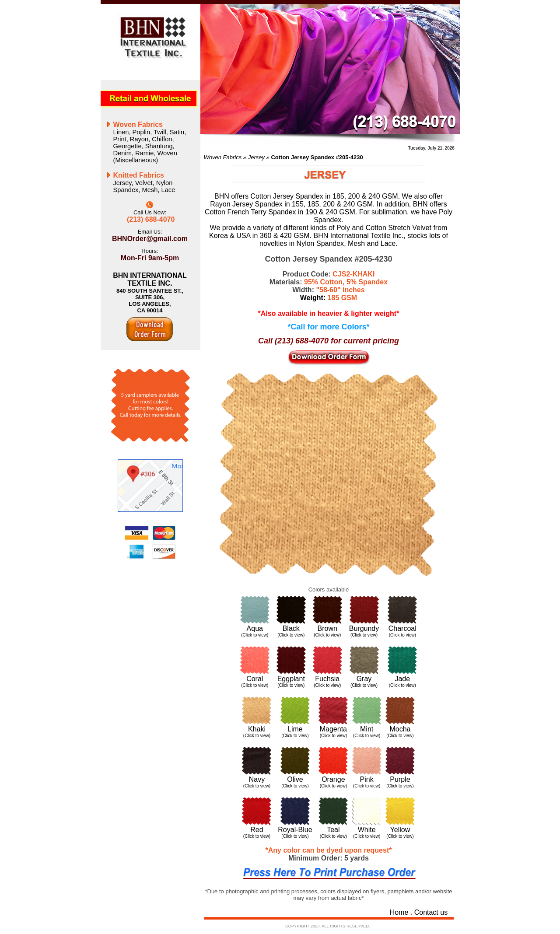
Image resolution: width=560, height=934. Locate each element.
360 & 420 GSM (285, 236)
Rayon (139, 139)
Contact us (431, 912)
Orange (333, 779)
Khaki (257, 729)
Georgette (128, 146)
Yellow (400, 830)
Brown (327, 628)
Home (399, 912)
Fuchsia (327, 679)
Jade (402, 679)
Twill (160, 132)
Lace (168, 190)
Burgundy (364, 628)
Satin (177, 132)
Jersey (122, 183)
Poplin (142, 132)
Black (291, 628)
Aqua (255, 628)
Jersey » (260, 157)
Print (120, 139)
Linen (121, 132)
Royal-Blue (295, 830)
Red (257, 830)
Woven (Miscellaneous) (145, 157)
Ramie (144, 153)
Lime (295, 729)
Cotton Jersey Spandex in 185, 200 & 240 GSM (324, 196)
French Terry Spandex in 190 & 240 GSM (291, 212)
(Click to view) (255, 635)
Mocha (400, 729)
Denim (122, 153)
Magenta (333, 729)
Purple (400, 779)
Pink (367, 779)
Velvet (144, 183)
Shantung (159, 146)
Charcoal (402, 628)
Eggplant (291, 679)
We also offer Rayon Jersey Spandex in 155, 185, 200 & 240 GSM (326, 200)
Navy (257, 779)
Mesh (150, 190)
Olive (295, 779)
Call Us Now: (150, 212)
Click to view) (292, 635)
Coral (255, 679)
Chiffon (162, 139)
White (367, 830)
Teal (333, 830)
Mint (367, 729)
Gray (364, 679)
